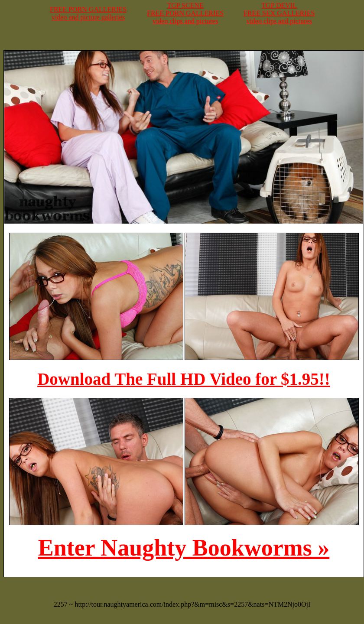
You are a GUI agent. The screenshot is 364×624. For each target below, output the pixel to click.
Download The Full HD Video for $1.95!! (184, 379)
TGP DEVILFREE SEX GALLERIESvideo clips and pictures (279, 13)
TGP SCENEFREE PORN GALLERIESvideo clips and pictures (185, 13)
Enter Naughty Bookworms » (184, 548)
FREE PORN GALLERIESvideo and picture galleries (88, 13)
